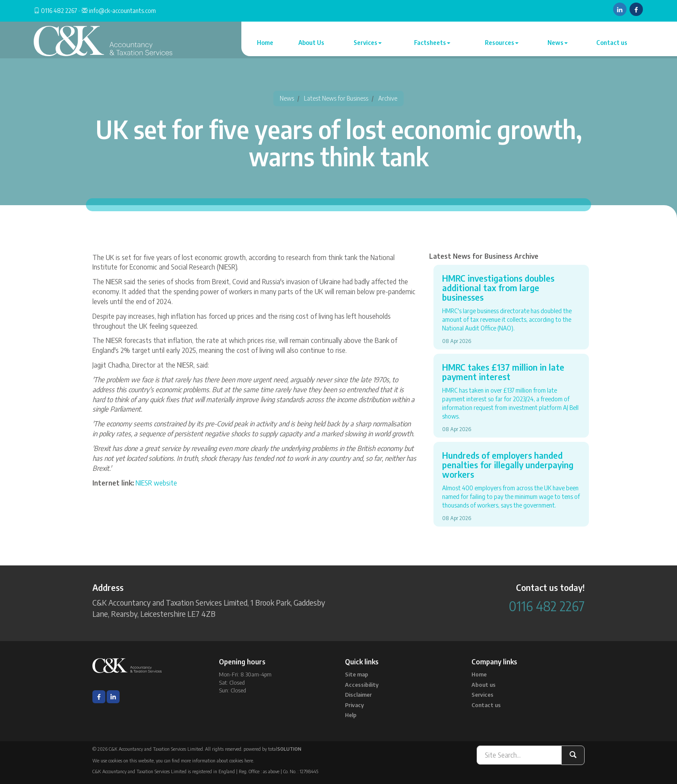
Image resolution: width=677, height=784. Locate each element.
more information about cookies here (217, 760)
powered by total (272, 749)
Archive (388, 98)
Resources (502, 43)
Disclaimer (358, 695)
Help (351, 715)
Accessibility (362, 685)
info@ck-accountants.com (122, 11)
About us (484, 685)
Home (265, 43)
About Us (311, 43)
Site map (357, 674)
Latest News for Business (336, 98)
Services (368, 43)
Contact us (612, 43)
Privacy (354, 705)
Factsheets (432, 43)
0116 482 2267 (59, 11)
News (558, 43)
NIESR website (156, 483)
